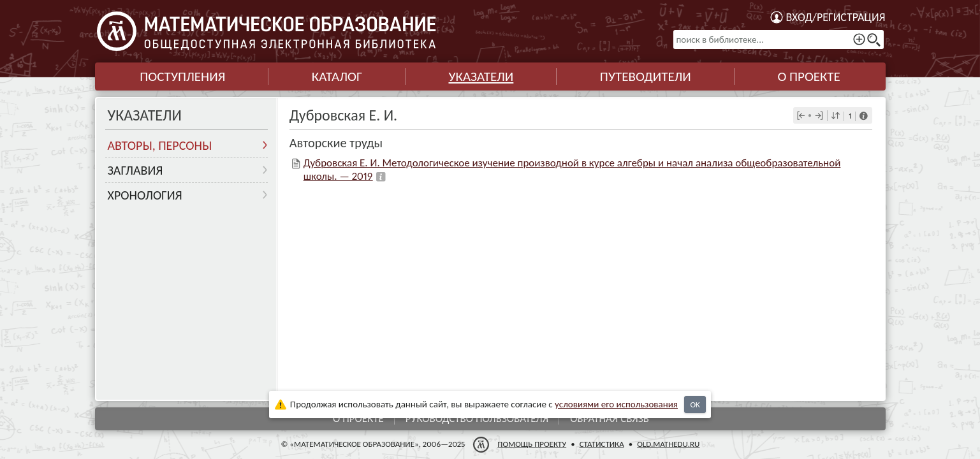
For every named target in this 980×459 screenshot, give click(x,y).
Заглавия (135, 170)
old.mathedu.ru (668, 444)
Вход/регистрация (836, 17)
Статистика (601, 444)
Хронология (145, 195)
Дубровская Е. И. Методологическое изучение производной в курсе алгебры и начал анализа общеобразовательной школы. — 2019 (572, 169)
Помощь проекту (532, 444)
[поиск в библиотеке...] (779, 40)
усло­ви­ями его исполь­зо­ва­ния (616, 404)
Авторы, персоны (160, 145)
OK (695, 404)
